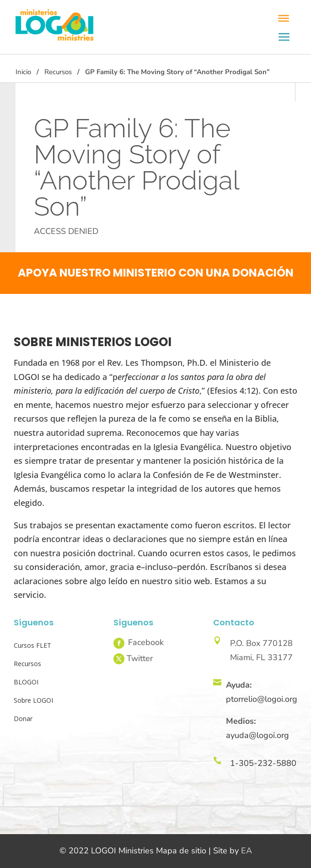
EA (247, 851)
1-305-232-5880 (263, 763)
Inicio (23, 72)
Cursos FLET (32, 645)
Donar (23, 719)
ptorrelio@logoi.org (262, 699)
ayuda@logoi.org (257, 735)
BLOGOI (26, 682)
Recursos (58, 72)
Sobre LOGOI (33, 700)
